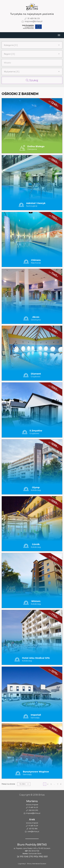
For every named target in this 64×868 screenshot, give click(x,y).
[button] (32, 45)
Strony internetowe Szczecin (37, 864)
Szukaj (32, 80)
